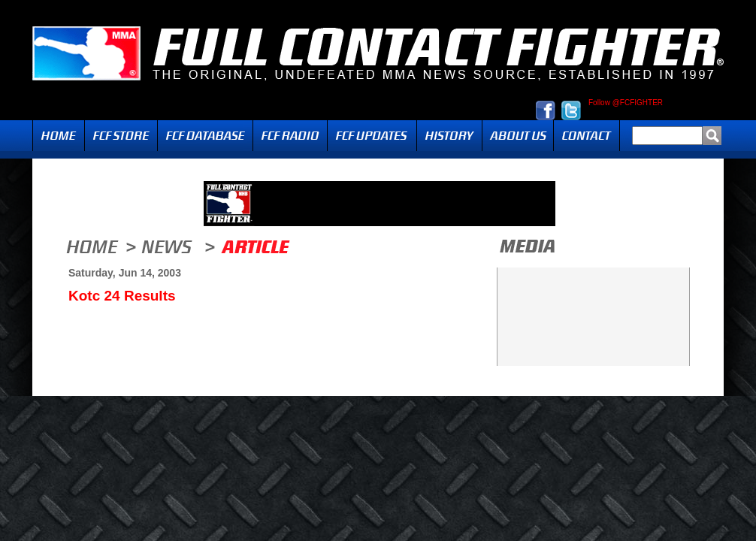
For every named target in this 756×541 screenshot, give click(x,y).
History (449, 136)
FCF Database (205, 136)
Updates (372, 136)
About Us (518, 136)
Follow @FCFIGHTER (626, 103)
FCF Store (121, 136)
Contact (587, 136)
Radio (290, 136)
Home (59, 136)
